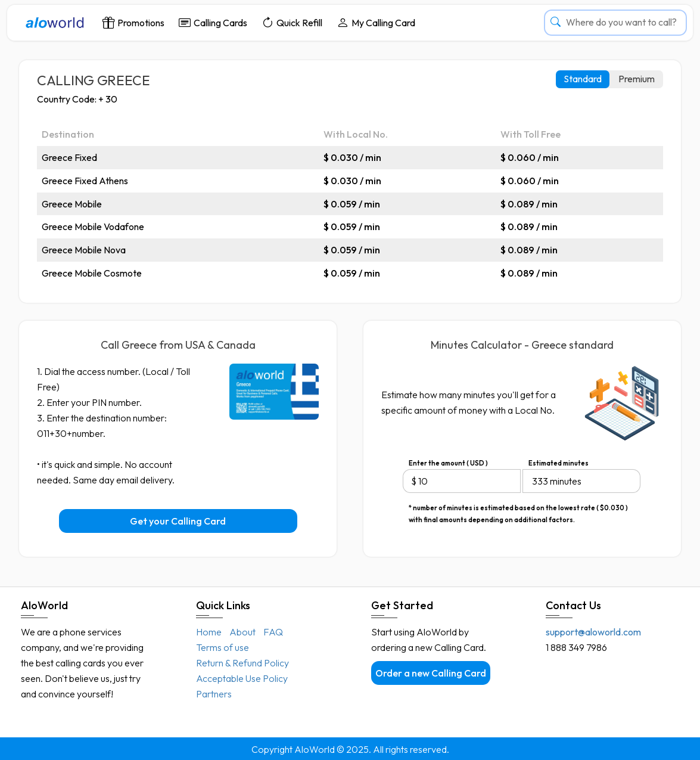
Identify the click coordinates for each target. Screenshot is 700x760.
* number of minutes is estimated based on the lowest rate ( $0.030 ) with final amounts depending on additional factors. (518, 509)
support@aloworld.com (593, 632)
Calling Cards (213, 22)
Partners (214, 694)
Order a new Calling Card (431, 673)
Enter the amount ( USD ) (448, 463)
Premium (637, 79)
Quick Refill (292, 22)
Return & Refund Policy (242, 663)
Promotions (133, 22)
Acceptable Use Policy (242, 678)
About (242, 632)
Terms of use (223, 647)
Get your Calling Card (178, 521)
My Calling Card (376, 22)
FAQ (273, 632)
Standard (583, 79)
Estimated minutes (559, 463)
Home (209, 632)
